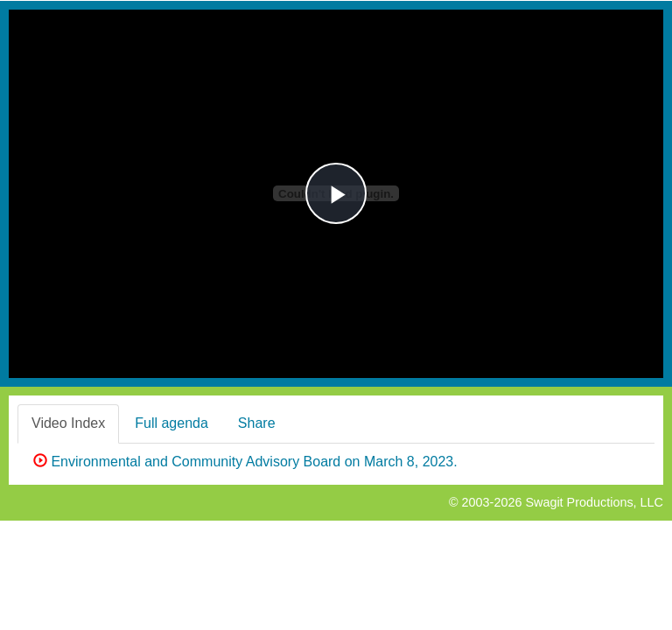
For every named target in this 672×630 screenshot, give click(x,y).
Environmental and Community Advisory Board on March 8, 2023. (245, 462)
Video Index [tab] (68, 423)
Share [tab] (257, 423)
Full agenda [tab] (171, 423)
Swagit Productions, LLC (594, 502)
